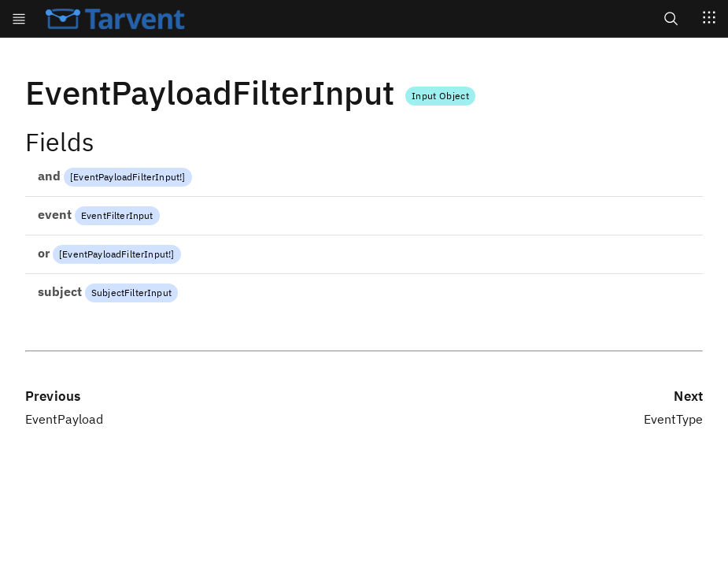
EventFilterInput (117, 215)
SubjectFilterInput (131, 293)
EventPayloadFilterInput (126, 177)
